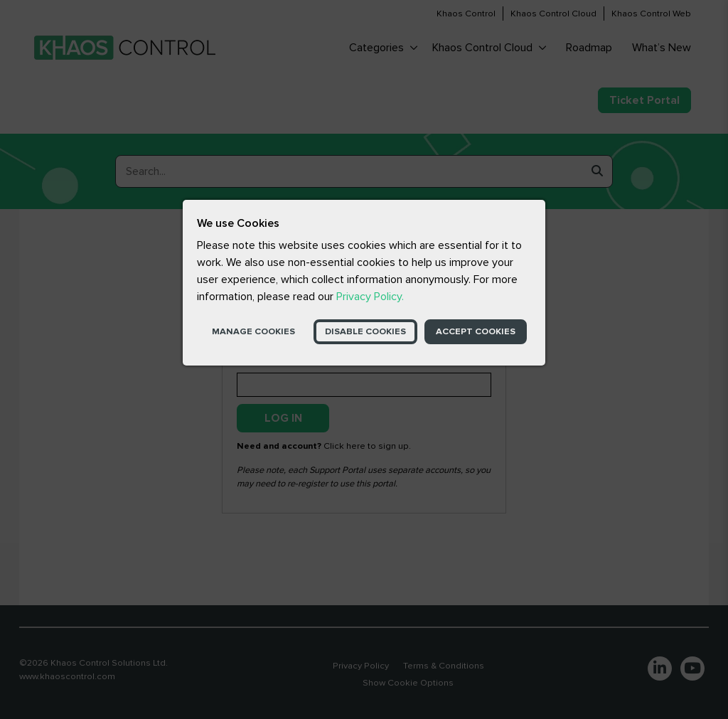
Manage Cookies (253, 331)
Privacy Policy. (370, 297)
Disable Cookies (365, 331)
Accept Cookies (476, 331)
